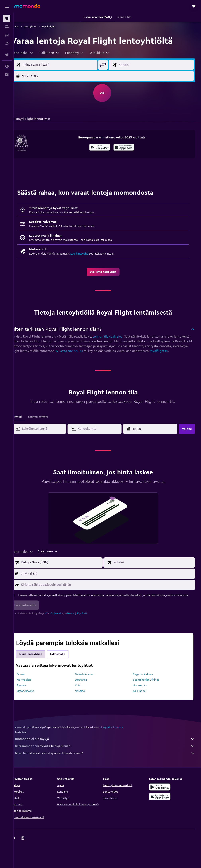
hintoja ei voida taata (120, 736)
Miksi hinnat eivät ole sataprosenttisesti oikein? (109, 762)
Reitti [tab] (27, 422)
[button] (7, 6)
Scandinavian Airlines (149, 689)
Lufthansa (86, 689)
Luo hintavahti (88, 254)
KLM (83, 694)
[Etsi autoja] (7, 35)
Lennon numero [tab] (47, 422)
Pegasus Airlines (146, 683)
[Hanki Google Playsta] (104, 148)
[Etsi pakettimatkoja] (7, 43)
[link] (107, 272)
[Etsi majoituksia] (7, 27)
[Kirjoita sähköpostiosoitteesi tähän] (111, 590)
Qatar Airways (34, 700)
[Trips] (7, 55)
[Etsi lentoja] (7, 18)
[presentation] (128, 147)
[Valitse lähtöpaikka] (65, 65)
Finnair (29, 683)
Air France (142, 700)
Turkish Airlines (90, 683)
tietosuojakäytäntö (85, 622)
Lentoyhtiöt (39, 27)
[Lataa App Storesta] (128, 148)
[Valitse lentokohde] (157, 65)
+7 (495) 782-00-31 (120, 351)
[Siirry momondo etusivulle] (27, 6)
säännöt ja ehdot (63, 622)
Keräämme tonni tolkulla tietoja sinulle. (109, 755)
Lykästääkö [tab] (66, 663)
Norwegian (32, 689)
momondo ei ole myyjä (109, 748)
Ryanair (30, 694)
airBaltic (85, 700)
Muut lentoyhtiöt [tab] (39, 663)
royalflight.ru (46, 356)
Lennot (24, 27)
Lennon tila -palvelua (116, 337)
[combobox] (31, 53)
